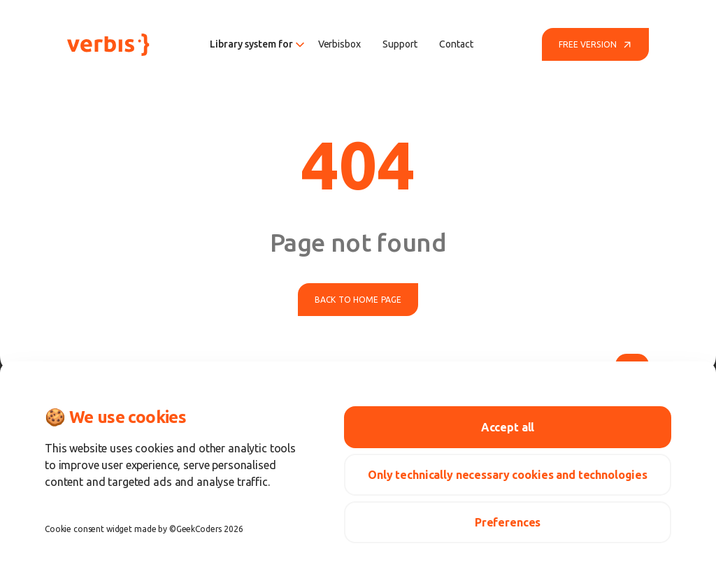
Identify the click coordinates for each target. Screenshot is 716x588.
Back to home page (358, 300)
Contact (456, 44)
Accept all (508, 427)
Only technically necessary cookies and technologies (508, 475)
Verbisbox (339, 44)
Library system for (257, 44)
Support (400, 44)
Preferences (508, 522)
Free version (595, 45)
